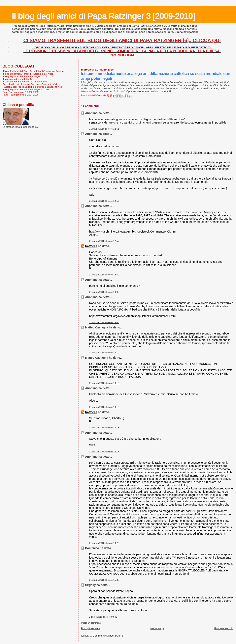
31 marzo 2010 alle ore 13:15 (104, 452)
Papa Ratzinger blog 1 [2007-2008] (21, 95)
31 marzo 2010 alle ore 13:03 (104, 292)
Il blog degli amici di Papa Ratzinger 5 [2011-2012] (29, 76)
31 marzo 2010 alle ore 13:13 (104, 428)
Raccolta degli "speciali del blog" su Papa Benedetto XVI (32, 87)
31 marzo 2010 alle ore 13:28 (104, 543)
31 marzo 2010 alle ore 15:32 (104, 580)
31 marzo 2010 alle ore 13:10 (104, 353)
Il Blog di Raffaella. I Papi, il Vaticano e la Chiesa (28, 74)
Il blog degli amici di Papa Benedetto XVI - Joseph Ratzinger (34, 71)
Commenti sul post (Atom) (108, 636)
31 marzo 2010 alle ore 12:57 (104, 201)
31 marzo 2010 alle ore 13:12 (104, 407)
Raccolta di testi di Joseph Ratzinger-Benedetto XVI (30, 84)
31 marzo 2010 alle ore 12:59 (104, 275)
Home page (157, 628)
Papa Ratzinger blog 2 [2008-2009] (21, 92)
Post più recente (91, 628)
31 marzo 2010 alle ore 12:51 (104, 129)
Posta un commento (91, 623)
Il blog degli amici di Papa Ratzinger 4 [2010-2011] (29, 89)
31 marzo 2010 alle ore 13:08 (104, 322)
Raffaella (91, 246)
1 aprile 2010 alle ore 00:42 (103, 617)
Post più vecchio (224, 628)
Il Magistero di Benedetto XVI (18, 79)
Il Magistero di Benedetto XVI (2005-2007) (25, 82)
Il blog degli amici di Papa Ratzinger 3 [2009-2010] (104, 16)
